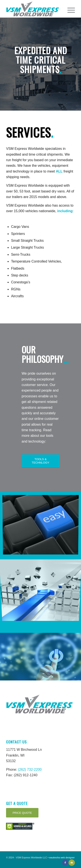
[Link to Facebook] (65, 863)
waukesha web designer (62, 857)
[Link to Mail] (72, 863)
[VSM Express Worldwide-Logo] (34, 9)
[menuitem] (69, 9)
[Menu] (69, 9)
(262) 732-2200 (30, 770)
